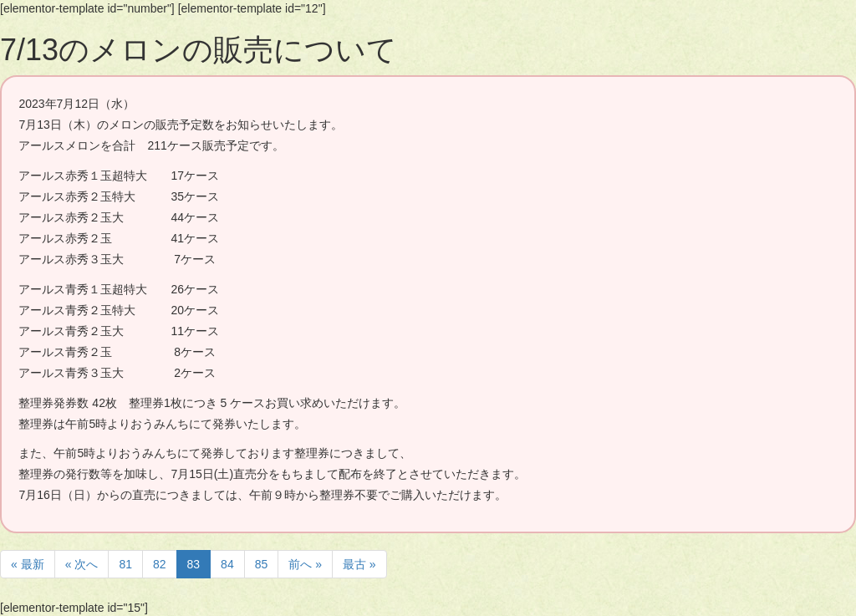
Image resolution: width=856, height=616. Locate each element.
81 (125, 564)
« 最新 (28, 564)
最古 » (359, 564)
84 (227, 564)
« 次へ (82, 564)
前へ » (305, 564)
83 (194, 564)
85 (262, 564)
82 (160, 564)
